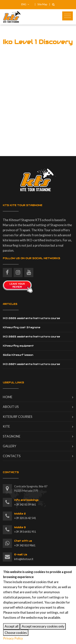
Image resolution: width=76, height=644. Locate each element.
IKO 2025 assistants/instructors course (31, 337)
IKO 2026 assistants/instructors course (31, 318)
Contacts (12, 456)
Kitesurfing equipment (18, 346)
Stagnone (12, 436)
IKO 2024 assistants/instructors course (31, 364)
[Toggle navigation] (68, 16)
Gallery (9, 446)
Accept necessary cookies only (43, 626)
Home (8, 397)
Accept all (11, 626)
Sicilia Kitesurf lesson (18, 355)
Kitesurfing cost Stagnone (22, 327)
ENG (25, 4)
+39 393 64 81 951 (25, 529)
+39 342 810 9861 (25, 543)
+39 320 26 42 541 (25, 516)
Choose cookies (16, 633)
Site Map (42, 4)
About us (11, 407)
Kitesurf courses (18, 417)
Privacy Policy (13, 638)
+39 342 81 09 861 (26, 502)
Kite (6, 426)
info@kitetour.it (24, 556)
